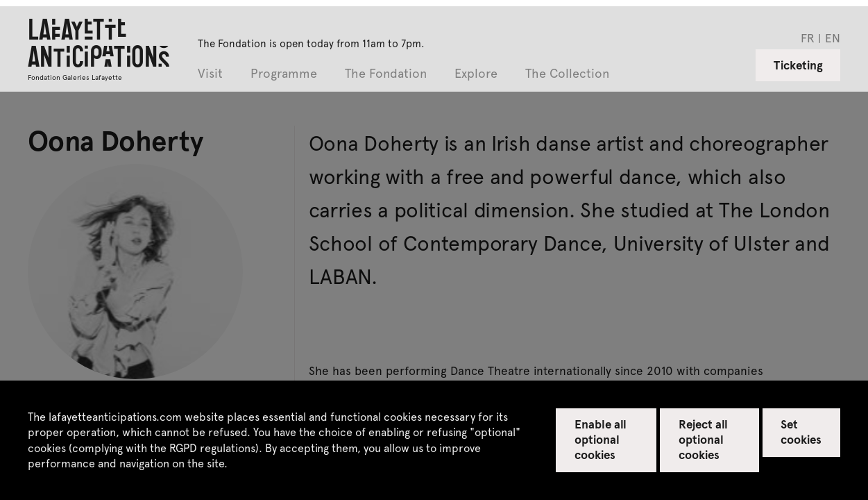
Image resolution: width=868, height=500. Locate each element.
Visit (210, 74)
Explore (476, 74)
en (833, 37)
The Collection (567, 74)
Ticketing (798, 65)
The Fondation (386, 74)
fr (808, 37)
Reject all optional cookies (703, 439)
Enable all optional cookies (601, 439)
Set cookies (801, 431)
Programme (284, 74)
